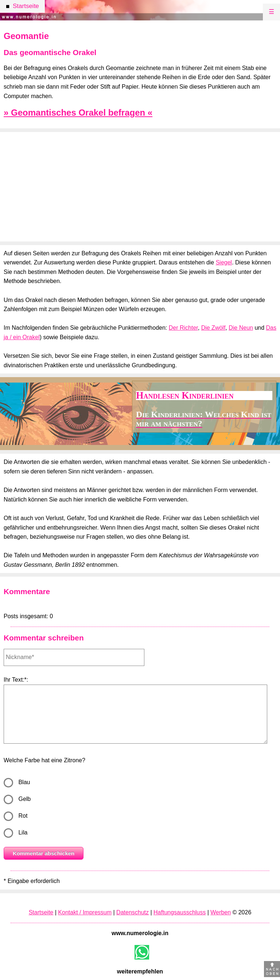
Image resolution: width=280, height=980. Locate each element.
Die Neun (241, 328)
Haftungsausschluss (180, 912)
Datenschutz (133, 912)
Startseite (41, 912)
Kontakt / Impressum (85, 912)
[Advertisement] (140, 187)
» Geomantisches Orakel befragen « (78, 113)
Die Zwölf (213, 328)
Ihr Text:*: (16, 680)
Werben (221, 912)
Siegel (224, 262)
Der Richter (183, 328)
